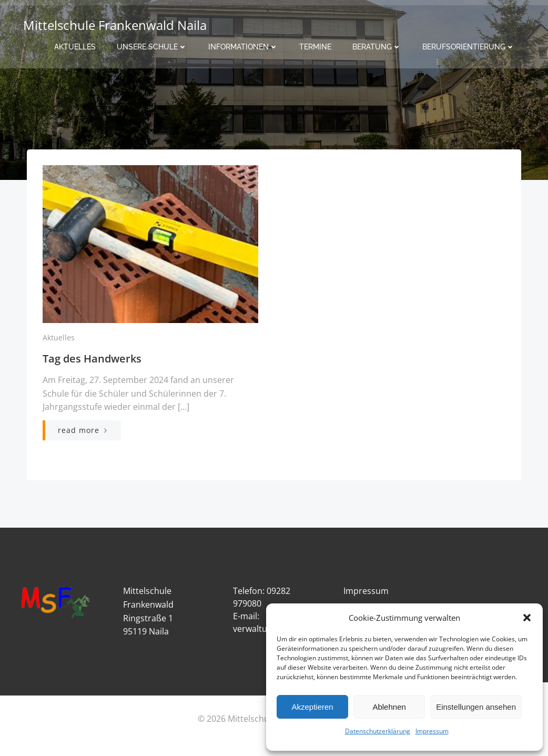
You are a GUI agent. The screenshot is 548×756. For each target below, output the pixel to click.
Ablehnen (389, 707)
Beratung (377, 45)
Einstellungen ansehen (476, 707)
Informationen (243, 45)
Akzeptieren (312, 707)
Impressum (432, 731)
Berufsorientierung (469, 45)
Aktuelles (75, 45)
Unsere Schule (152, 45)
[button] (527, 618)
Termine (315, 45)
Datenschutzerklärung (378, 731)
